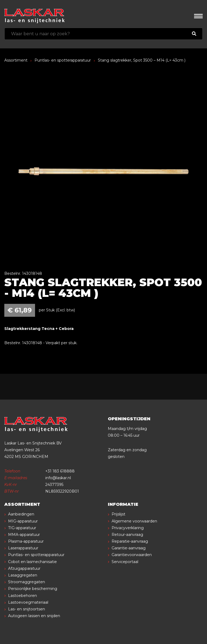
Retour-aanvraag (127, 535)
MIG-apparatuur (23, 521)
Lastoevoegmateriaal (28, 602)
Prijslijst (118, 514)
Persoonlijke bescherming (33, 589)
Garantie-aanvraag (129, 548)
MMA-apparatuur (24, 535)
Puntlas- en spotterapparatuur (63, 60)
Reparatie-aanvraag (130, 541)
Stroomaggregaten (27, 582)
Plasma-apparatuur (26, 541)
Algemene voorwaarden (134, 521)
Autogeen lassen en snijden (34, 616)
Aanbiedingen (21, 514)
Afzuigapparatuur (24, 568)
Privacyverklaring (128, 528)
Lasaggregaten (23, 575)
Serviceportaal (125, 562)
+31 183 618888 (60, 471)
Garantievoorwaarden (132, 555)
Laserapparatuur (23, 548)
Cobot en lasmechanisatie (32, 562)
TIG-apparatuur (22, 528)
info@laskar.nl (58, 478)
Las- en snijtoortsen (27, 609)
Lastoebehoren (23, 596)
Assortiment (16, 60)
